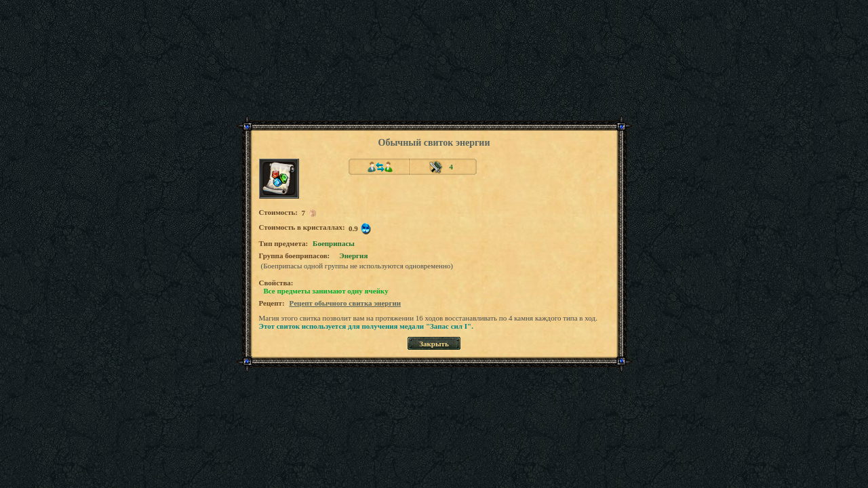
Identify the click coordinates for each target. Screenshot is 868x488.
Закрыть (434, 344)
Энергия (353, 256)
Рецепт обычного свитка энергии (346, 303)
